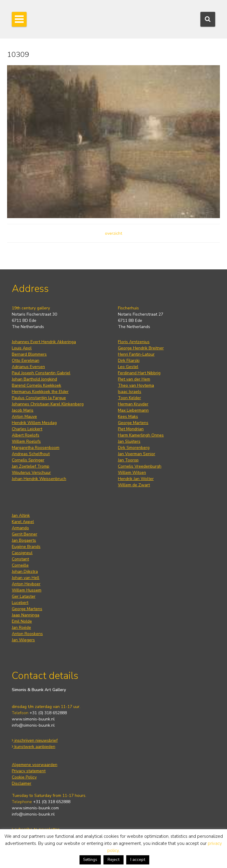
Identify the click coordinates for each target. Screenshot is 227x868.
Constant (20, 559)
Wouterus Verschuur (31, 473)
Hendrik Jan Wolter (136, 479)
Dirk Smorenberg (134, 448)
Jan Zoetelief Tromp (31, 466)
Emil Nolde (22, 621)
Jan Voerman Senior (137, 454)
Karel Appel (23, 522)
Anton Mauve (24, 417)
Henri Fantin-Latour (136, 354)
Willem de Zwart (134, 485)
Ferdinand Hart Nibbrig (139, 373)
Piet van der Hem (134, 379)
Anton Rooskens (27, 634)
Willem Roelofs (26, 441)
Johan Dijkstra (25, 572)
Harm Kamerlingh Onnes (141, 435)
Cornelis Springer (28, 460)
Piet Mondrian (131, 429)
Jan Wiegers (23, 640)
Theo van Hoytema (136, 385)
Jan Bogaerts (24, 540)
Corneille (20, 565)
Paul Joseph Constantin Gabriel (41, 373)
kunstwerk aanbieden (34, 747)
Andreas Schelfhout (31, 454)
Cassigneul (22, 553)
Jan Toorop (128, 460)
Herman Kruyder (133, 404)
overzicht (113, 233)
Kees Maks (128, 417)
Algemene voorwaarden (35, 765)
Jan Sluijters (129, 441)
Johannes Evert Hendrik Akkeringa (44, 342)
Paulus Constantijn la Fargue (39, 398)
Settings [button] (90, 860)
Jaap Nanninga (26, 615)
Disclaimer (22, 783)
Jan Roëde (21, 628)
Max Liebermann (133, 410)
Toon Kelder (129, 398)
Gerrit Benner (25, 534)
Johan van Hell (26, 578)
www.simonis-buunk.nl (33, 719)
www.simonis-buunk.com (35, 808)
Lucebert (20, 603)
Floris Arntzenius (134, 342)
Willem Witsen (132, 473)
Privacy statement (29, 771)
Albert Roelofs (26, 435)
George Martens (133, 423)
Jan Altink (21, 515)
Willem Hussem (27, 590)
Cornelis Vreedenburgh (140, 466)
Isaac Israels (130, 392)
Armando (20, 528)
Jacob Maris (23, 410)
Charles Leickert (27, 429)
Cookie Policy (24, 777)
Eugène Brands (26, 547)
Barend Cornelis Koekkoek (37, 385)
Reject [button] (113, 860)
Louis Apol (22, 348)
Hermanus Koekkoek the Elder (40, 392)
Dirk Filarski (129, 361)
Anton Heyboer (26, 584)
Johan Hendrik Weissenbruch (39, 479)
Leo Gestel (128, 367)
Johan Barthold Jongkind (34, 379)
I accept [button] (138, 860)
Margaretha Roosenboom (36, 448)
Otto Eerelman (26, 361)
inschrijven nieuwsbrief (35, 740)
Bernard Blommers (29, 354)
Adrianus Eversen (28, 367)
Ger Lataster (24, 596)
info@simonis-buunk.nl (33, 725)
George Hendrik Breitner (141, 348)
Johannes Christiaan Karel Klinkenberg (48, 404)
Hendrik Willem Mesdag (34, 423)
